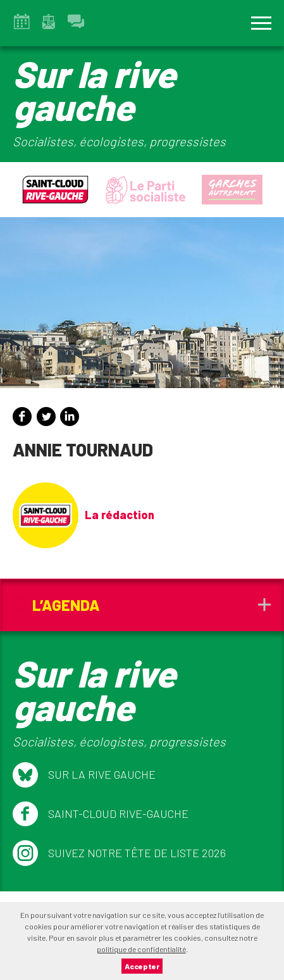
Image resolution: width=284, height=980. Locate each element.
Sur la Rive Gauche (84, 775)
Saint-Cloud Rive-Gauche (101, 814)
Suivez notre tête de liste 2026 (119, 853)
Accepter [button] (142, 966)
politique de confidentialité (141, 949)
